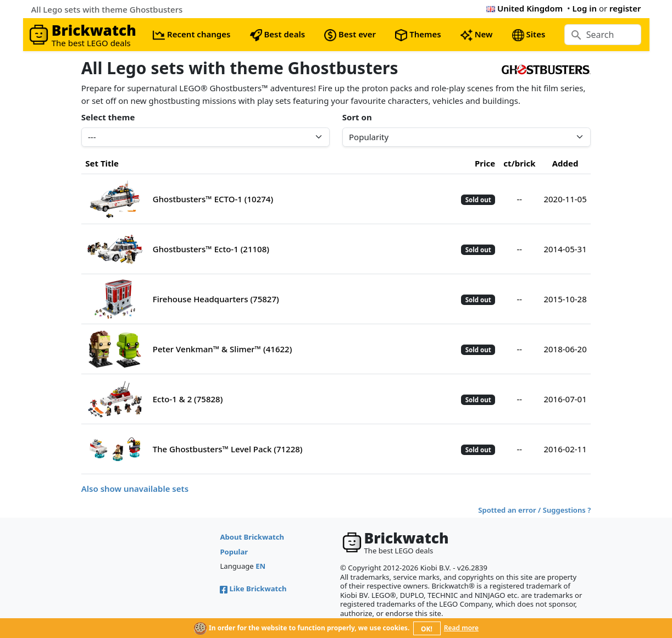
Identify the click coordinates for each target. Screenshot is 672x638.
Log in (584, 8)
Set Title (102, 163)
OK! (427, 629)
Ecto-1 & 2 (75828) (188, 399)
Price (485, 163)
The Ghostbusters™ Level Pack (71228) (228, 449)
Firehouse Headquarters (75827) (216, 299)
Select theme (108, 117)
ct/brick (519, 163)
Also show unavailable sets (135, 489)
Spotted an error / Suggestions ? (534, 510)
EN (260, 566)
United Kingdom (524, 8)
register (625, 8)
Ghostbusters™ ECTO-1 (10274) (213, 199)
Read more (461, 628)
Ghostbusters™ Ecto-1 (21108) (211, 249)
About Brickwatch (252, 537)
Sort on (357, 117)
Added (565, 163)
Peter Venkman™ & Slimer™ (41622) (223, 349)
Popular (234, 552)
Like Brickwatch (253, 589)
